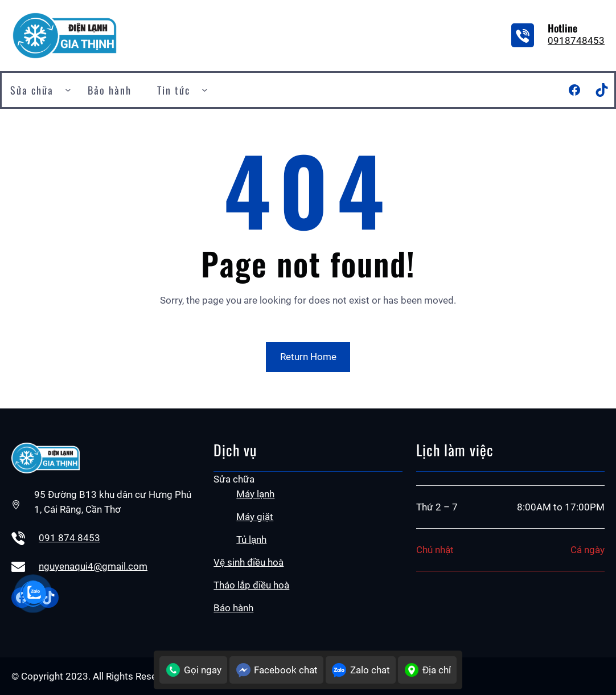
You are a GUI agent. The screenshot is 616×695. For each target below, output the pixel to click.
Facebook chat (276, 670)
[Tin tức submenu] (205, 90)
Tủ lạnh (251, 539)
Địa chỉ (427, 670)
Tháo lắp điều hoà (251, 585)
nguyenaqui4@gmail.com (93, 566)
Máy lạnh (255, 494)
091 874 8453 (69, 538)
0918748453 (576, 40)
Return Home (308, 357)
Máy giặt (255, 517)
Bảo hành (233, 608)
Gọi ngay (193, 670)
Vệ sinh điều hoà (249, 562)
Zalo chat (361, 670)
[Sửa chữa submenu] (68, 90)
